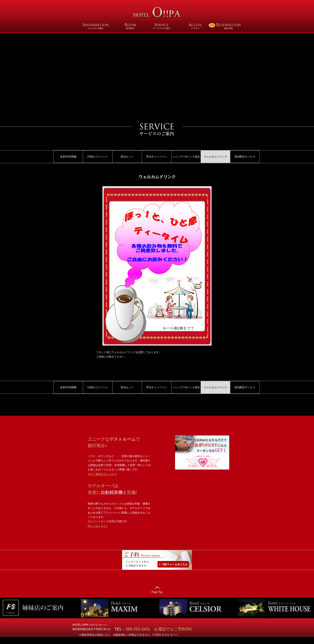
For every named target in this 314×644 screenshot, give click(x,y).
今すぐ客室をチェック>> (102, 474)
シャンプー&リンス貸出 (186, 157)
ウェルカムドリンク (215, 157)
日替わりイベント (98, 157)
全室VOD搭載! (68, 157)
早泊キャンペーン (157, 157)
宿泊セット (127, 157)
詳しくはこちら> (98, 526)
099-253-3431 (140, 629)
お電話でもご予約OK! (173, 629)
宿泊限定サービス (245, 157)
